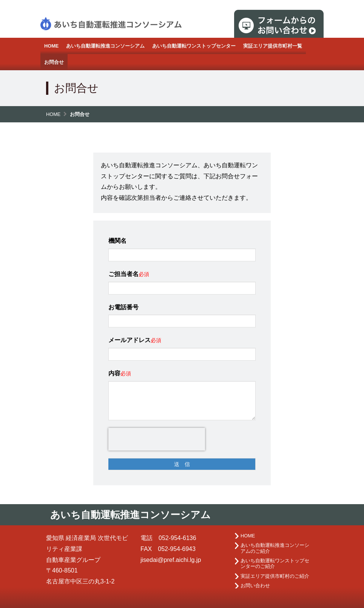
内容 (114, 373)
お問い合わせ (255, 586)
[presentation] (157, 439)
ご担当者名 (123, 274)
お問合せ (54, 62)
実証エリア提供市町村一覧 (273, 46)
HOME (51, 46)
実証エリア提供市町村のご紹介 (275, 576)
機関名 (117, 241)
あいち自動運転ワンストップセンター (194, 46)
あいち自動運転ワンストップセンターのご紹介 (275, 563)
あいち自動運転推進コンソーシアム (105, 46)
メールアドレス (130, 340)
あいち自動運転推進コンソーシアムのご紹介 (275, 548)
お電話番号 (123, 307)
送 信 (182, 464)
